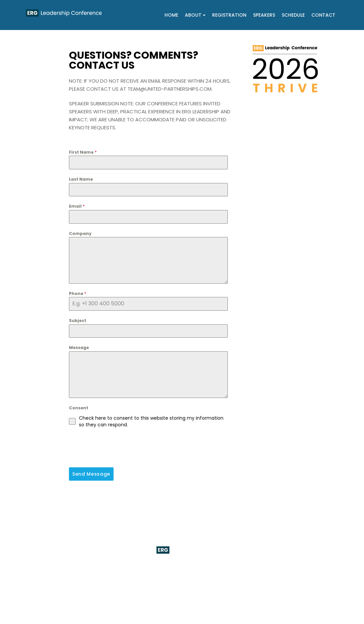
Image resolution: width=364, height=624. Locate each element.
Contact (323, 15)
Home (171, 15)
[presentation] (120, 448)
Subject (78, 320)
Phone (78, 293)
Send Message (91, 474)
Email (77, 206)
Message (79, 347)
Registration (229, 15)
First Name (83, 152)
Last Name (81, 179)
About (195, 15)
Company (80, 233)
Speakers (264, 15)
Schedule (293, 15)
